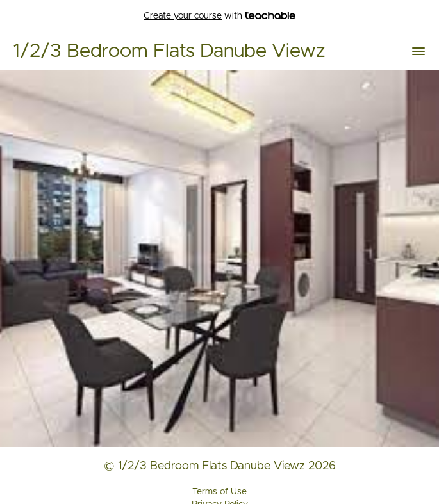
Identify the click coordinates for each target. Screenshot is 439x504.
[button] (418, 51)
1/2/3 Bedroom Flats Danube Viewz (169, 51)
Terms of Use (219, 492)
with (219, 16)
